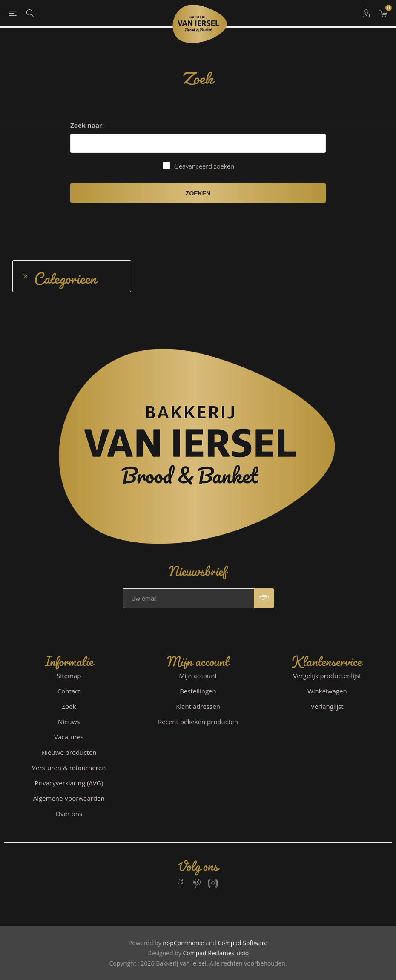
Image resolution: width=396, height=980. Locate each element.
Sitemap (69, 676)
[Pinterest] (197, 880)
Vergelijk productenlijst (327, 676)
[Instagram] (213, 880)
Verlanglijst (327, 706)
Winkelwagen (327, 691)
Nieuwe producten (69, 752)
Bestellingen (198, 691)
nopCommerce (183, 943)
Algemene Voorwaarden (69, 798)
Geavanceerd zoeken (204, 166)
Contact (69, 691)
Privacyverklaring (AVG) (69, 783)
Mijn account (198, 676)
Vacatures (69, 737)
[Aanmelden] (188, 598)
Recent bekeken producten (198, 722)
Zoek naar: (87, 125)
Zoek (69, 706)
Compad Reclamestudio (216, 953)
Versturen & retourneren (69, 768)
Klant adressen (198, 706)
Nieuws (69, 722)
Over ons (69, 814)
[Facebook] (181, 880)
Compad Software (242, 943)
